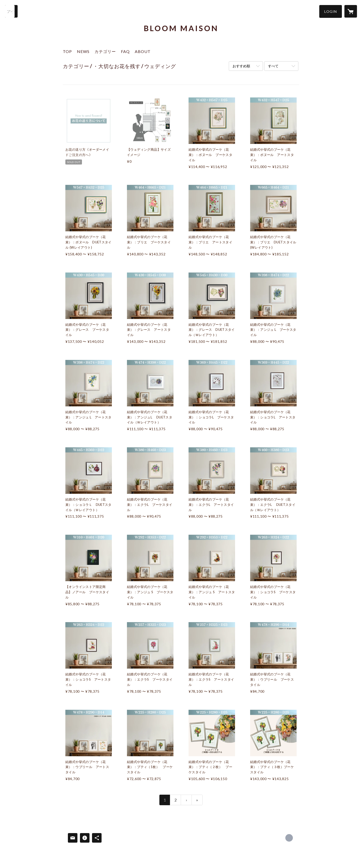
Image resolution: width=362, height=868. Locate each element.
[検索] (11, 11)
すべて (273, 66)
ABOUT (143, 51)
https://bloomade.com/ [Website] (289, 838)
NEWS (83, 51)
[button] (331, 11)
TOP (67, 51)
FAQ (125, 51)
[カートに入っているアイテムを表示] (351, 11)
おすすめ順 (241, 66)
